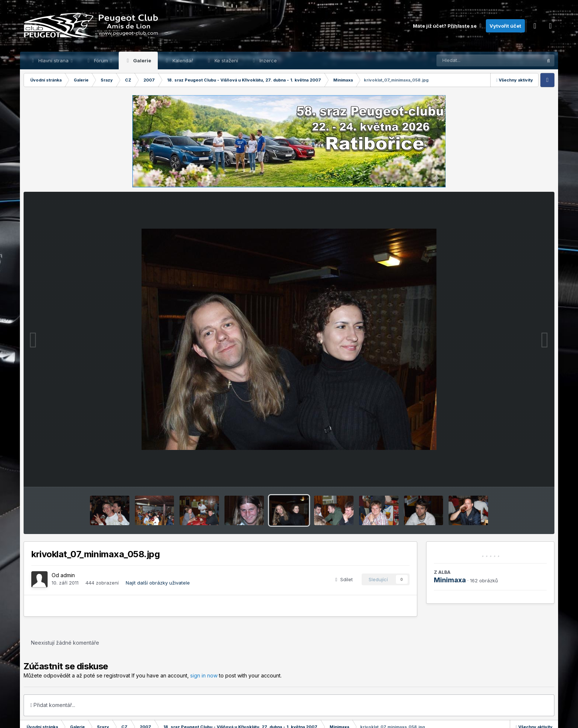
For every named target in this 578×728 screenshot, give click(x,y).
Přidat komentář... (53, 705)
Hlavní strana (53, 60)
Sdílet (344, 579)
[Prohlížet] (476, 60)
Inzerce (267, 60)
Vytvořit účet (505, 26)
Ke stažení (226, 60)
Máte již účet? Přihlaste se (448, 26)
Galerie (142, 60)
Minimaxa (450, 580)
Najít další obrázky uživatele (158, 583)
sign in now (204, 675)
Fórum (101, 60)
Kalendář (182, 60)
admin (68, 575)
